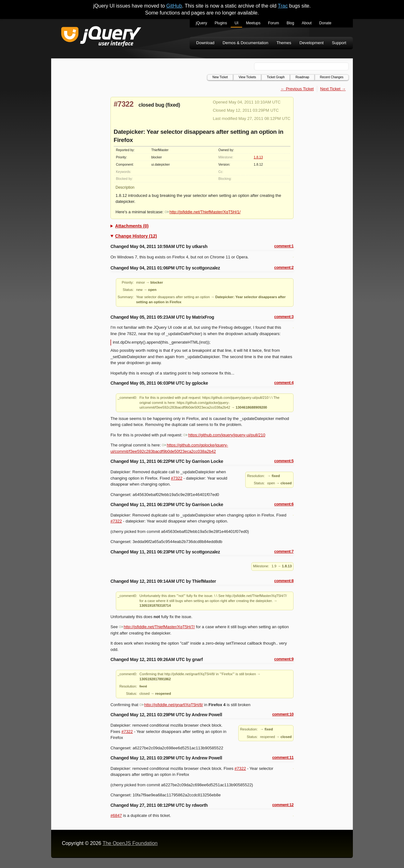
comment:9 (284, 659)
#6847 (116, 815)
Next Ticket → (333, 89)
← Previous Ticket (297, 89)
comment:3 (284, 317)
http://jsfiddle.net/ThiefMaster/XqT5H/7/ (157, 627)
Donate (325, 23)
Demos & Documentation (245, 43)
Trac (283, 6)
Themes (284, 43)
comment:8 (284, 581)
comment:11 (283, 758)
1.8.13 (258, 157)
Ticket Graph (276, 77)
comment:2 (284, 268)
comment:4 (284, 383)
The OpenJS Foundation (130, 843)
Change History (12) (136, 236)
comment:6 (284, 504)
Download (205, 43)
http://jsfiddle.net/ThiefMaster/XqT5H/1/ (203, 212)
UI (236, 23)
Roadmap (302, 77)
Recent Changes (332, 77)
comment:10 (283, 714)
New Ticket (220, 77)
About (307, 23)
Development (312, 43)
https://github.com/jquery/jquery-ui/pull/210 (224, 435)
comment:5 (284, 461)
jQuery (202, 23)
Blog (290, 23)
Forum (273, 23)
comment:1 (284, 246)
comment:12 (283, 805)
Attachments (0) (132, 226)
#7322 (124, 104)
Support (339, 43)
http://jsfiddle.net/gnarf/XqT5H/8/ (171, 705)
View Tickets (247, 77)
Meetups (253, 23)
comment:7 (284, 552)
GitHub (174, 6)
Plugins (221, 23)
